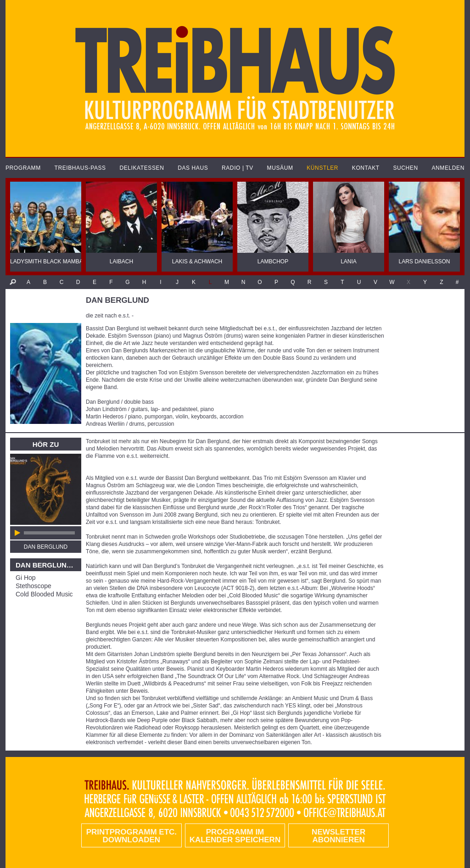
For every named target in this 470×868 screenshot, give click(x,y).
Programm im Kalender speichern (235, 836)
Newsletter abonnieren (339, 836)
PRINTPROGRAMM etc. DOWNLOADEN (131, 836)
